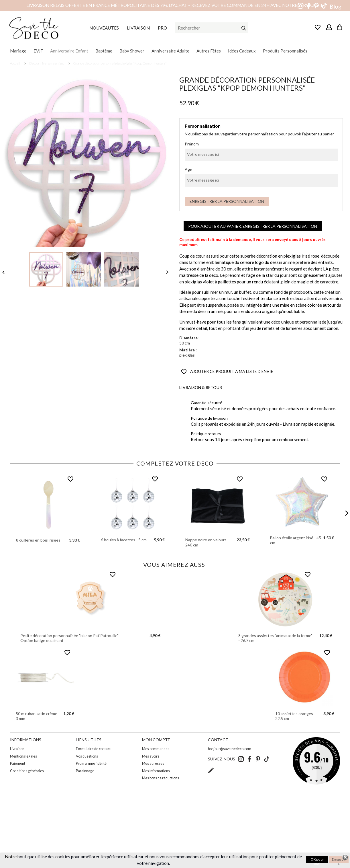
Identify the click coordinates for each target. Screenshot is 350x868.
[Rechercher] (212, 28)
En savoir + (339, 860)
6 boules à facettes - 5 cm (124, 540)
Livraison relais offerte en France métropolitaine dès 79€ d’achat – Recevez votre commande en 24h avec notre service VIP (175, 5)
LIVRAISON (138, 28)
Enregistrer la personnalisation (227, 201)
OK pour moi (317, 860)
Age (188, 169)
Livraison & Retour (201, 387)
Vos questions (87, 756)
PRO (162, 28)
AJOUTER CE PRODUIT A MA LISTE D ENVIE (227, 372)
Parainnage (85, 771)
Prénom (192, 144)
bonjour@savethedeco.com (230, 749)
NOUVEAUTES (104, 28)
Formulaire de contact (93, 749)
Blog (336, 6)
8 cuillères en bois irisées (38, 540)
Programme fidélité (91, 763)
